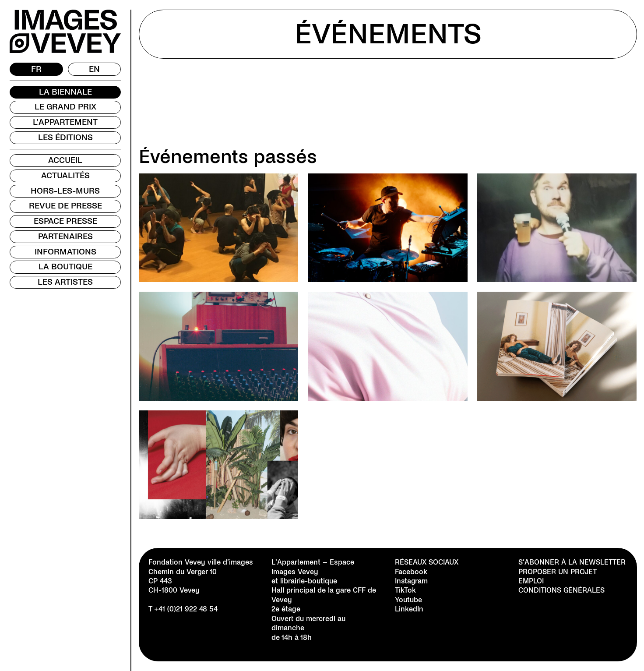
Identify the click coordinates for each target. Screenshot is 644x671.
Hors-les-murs (65, 191)
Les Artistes (65, 282)
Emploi (531, 581)
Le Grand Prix (65, 107)
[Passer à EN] (95, 69)
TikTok (405, 590)
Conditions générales (561, 590)
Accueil (65, 160)
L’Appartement (65, 122)
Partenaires (65, 237)
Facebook (411, 572)
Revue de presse (65, 206)
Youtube (408, 600)
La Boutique (65, 267)
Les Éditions (65, 138)
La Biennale (65, 92)
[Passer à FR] (36, 69)
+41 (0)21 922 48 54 (186, 609)
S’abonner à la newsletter (572, 562)
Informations (65, 252)
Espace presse (65, 221)
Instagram (412, 581)
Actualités (65, 176)
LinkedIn (409, 609)
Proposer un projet (558, 572)
